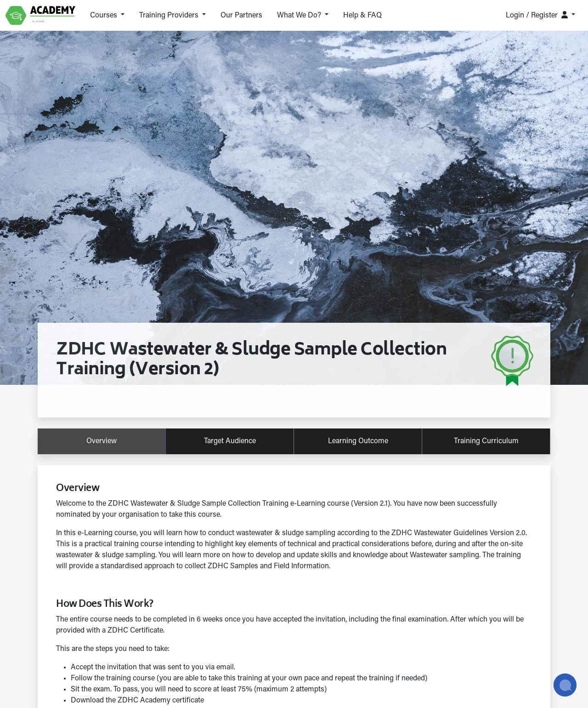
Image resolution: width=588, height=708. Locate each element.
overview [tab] (102, 441)
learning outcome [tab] (358, 441)
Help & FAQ (362, 16)
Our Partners (241, 16)
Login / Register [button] (538, 15)
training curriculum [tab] (486, 441)
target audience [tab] (230, 441)
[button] (107, 16)
